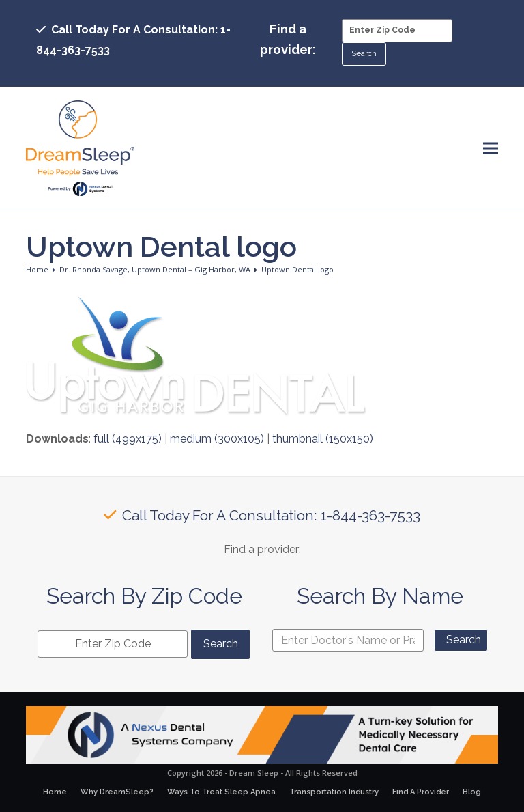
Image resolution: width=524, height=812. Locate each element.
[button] (491, 149)
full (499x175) (128, 439)
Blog (472, 792)
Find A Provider (421, 792)
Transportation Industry (334, 792)
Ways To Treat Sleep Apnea (221, 792)
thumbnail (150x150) (323, 439)
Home (55, 792)
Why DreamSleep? (117, 792)
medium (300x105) (217, 439)
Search (464, 640)
